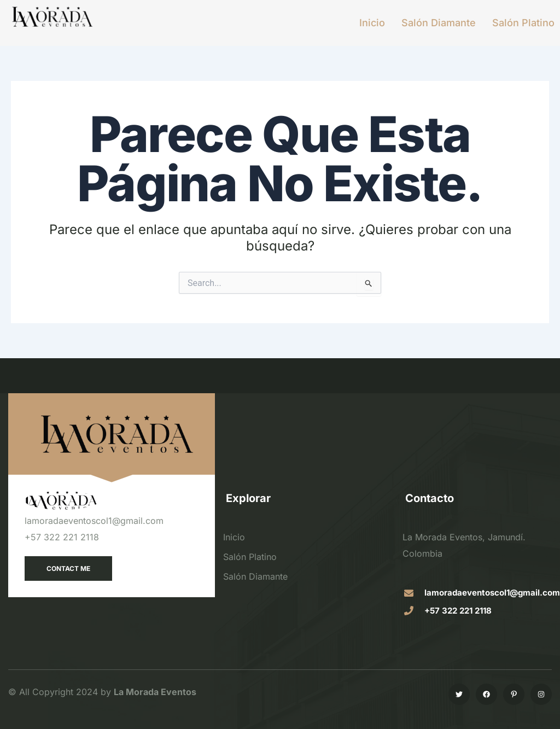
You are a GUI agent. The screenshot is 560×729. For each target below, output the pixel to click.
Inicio (372, 23)
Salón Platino (523, 23)
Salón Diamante (439, 23)
